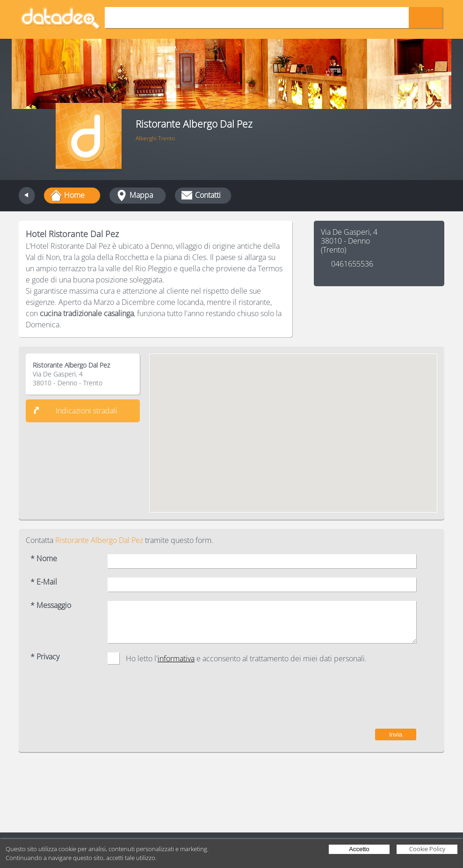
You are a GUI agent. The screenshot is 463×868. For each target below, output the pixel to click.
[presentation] (345, 701)
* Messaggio (51, 605)
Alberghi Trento (155, 138)
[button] (293, 424)
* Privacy (45, 657)
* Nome (44, 559)
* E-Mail (44, 582)
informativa (176, 658)
